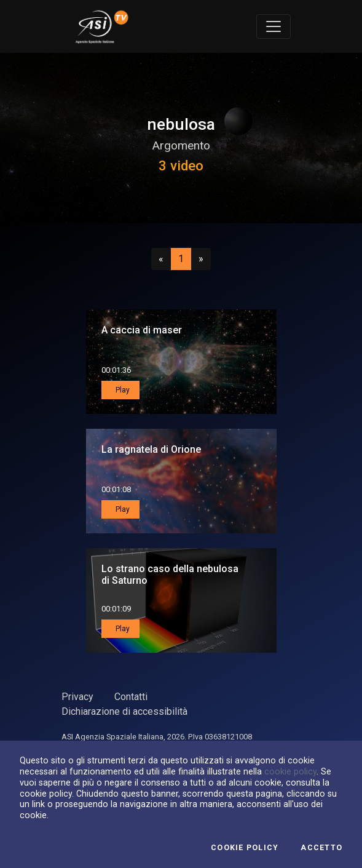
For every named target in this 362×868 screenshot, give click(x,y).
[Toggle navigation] (273, 26)
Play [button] (122, 390)
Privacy (77, 697)
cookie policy (290, 771)
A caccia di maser (142, 330)
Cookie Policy (245, 848)
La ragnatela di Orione (151, 449)
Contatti (131, 697)
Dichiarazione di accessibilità (124, 711)
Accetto (321, 848)
